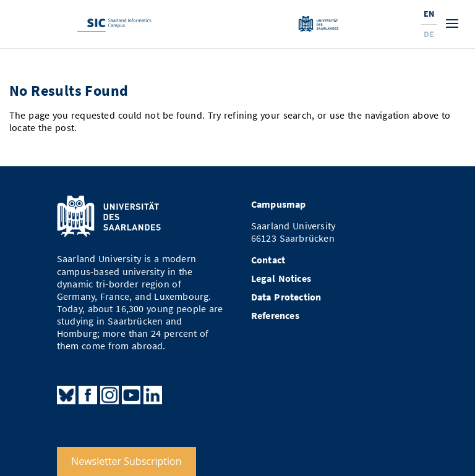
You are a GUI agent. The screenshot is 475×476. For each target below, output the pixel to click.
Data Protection (286, 297)
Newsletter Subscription (126, 461)
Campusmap (279, 204)
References (275, 316)
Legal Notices (281, 278)
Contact (268, 260)
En (429, 14)
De (429, 34)
